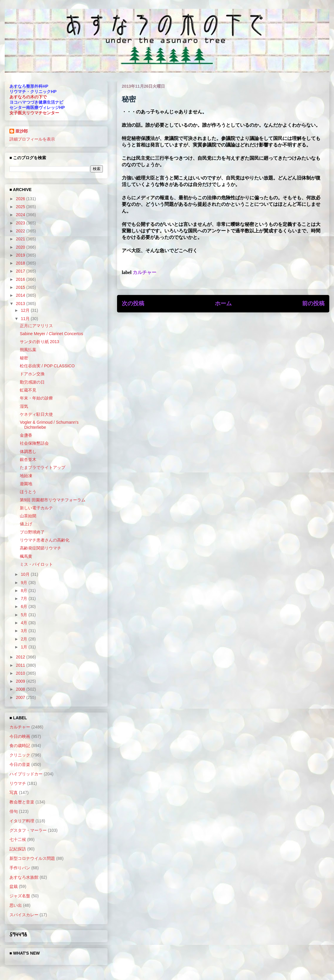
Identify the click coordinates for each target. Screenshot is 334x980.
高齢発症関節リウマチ (40, 548)
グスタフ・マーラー (28, 830)
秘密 (24, 358)
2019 (21, 255)
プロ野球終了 (32, 532)
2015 (21, 287)
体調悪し (28, 451)
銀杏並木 (28, 459)
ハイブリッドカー (26, 774)
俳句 (14, 811)
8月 (25, 591)
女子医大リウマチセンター (34, 113)
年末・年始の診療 (36, 398)
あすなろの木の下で (28, 97)
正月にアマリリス (36, 326)
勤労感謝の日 (32, 382)
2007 (21, 697)
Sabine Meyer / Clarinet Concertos (51, 334)
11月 (26, 319)
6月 (25, 606)
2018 (21, 263)
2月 (25, 639)
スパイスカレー (24, 915)
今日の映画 (20, 736)
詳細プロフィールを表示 (32, 139)
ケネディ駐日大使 (36, 414)
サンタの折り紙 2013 (39, 342)
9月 (25, 583)
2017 (21, 271)
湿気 (24, 406)
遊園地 (26, 484)
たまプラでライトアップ (43, 467)
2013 (21, 304)
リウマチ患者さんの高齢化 (45, 540)
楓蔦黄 (26, 556)
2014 (21, 295)
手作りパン (20, 868)
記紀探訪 (18, 849)
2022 (21, 231)
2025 (21, 207)
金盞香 (26, 435)
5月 (25, 615)
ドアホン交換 (32, 374)
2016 (21, 279)
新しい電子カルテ (36, 508)
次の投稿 (133, 303)
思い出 (16, 905)
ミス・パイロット (36, 564)
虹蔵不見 (28, 390)
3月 (25, 631)
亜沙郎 (22, 131)
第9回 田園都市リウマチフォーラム (53, 500)
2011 (21, 665)
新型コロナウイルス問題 (32, 858)
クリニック (20, 755)
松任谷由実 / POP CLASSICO (47, 366)
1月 (25, 647)
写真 (14, 793)
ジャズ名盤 (20, 896)
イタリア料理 (22, 821)
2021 (21, 239)
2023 (21, 223)
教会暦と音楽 (22, 802)
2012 (21, 657)
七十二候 (18, 839)
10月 (26, 574)
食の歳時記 (20, 746)
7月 (25, 599)
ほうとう (28, 492)
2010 (21, 673)
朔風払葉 (28, 350)
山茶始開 (28, 516)
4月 (25, 623)
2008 (21, 689)
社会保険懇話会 (34, 443)
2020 (21, 247)
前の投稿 (313, 303)
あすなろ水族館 (24, 877)
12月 (26, 310)
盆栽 (14, 886)
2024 (21, 215)
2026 (21, 199)
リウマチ (18, 783)
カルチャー (145, 272)
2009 (21, 681)
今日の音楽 (20, 764)
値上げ (26, 524)
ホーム (223, 303)
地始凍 (26, 476)
